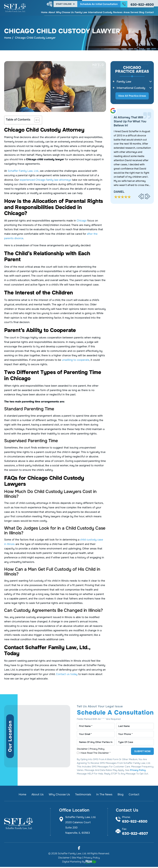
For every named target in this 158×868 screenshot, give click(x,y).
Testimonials (83, 796)
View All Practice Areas (132, 96)
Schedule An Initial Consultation (99, 3)
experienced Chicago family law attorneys (45, 180)
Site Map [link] (77, 859)
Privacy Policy (97, 750)
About (52, 11)
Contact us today (67, 674)
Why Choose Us (65, 11)
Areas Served (131, 11)
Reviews (118, 11)
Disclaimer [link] (64, 859)
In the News (106, 796)
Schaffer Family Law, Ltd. (23, 171)
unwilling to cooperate (76, 360)
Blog (142, 11)
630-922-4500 (142, 4)
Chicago (82, 221)
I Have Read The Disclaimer (96, 754)
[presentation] (141, 197)
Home (44, 11)
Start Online (64, 3)
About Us (36, 796)
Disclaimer (82, 750)
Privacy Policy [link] (92, 859)
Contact (149, 11)
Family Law (81, 11)
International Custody (100, 11)
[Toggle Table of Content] (35, 120)
